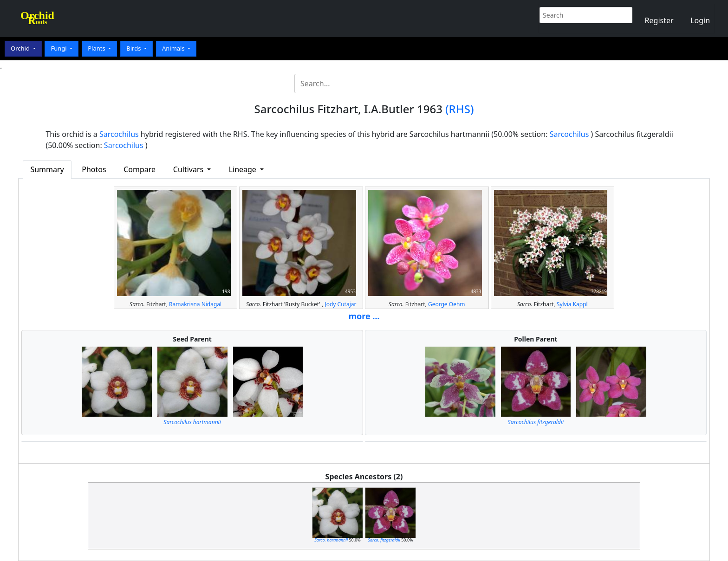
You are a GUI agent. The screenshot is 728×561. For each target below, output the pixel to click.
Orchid (21, 48)
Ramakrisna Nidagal (195, 304)
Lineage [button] (244, 169)
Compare (140, 169)
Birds (134, 48)
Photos (94, 169)
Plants (97, 48)
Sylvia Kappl (572, 304)
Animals (174, 48)
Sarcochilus (119, 134)
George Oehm (447, 304)
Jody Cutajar (340, 304)
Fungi (59, 48)
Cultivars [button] (189, 169)
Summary (47, 169)
